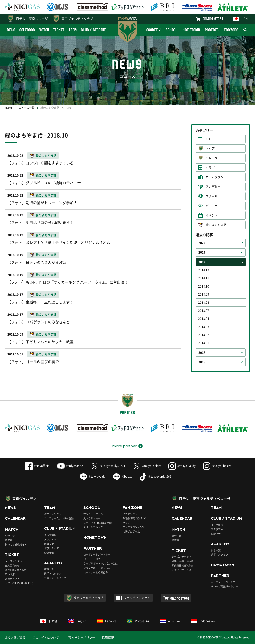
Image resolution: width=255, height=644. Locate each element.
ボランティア (51, 548)
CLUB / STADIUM (94, 30)
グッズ (126, 523)
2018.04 (204, 319)
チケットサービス (181, 570)
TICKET (59, 30)
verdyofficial (38, 466)
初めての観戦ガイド (16, 545)
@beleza (122, 477)
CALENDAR (27, 30)
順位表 (9, 540)
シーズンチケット (15, 561)
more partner (124, 446)
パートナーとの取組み (96, 572)
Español (106, 621)
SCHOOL (172, 30)
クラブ (210, 168)
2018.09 (204, 294)
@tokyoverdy (93, 477)
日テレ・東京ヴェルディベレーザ (205, 499)
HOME (9, 108)
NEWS (11, 30)
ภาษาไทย (170, 621)
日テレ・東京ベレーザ (32, 19)
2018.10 (204, 286)
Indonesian (203, 621)
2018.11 (204, 278)
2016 (202, 362)
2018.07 (204, 311)
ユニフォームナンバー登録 (59, 518)
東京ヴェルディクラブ (77, 19)
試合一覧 (10, 536)
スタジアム (50, 539)
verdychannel (70, 466)
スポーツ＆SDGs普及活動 (97, 523)
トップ (210, 148)
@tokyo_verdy (182, 466)
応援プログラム (131, 532)
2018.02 (204, 335)
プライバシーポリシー (80, 638)
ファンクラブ (130, 514)
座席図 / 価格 (12, 565)
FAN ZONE (231, 30)
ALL (208, 139)
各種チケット (12, 579)
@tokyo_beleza (147, 466)
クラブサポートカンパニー (98, 568)
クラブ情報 (50, 535)
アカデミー (213, 187)
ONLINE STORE (213, 19)
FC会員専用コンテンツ (135, 518)
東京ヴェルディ (24, 499)
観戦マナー (50, 544)
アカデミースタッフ (55, 578)
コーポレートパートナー (97, 555)
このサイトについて (46, 638)
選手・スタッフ (53, 514)
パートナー (213, 206)
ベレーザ (212, 158)
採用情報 (108, 638)
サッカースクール (93, 514)
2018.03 (204, 327)
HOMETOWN (191, 30)
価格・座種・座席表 (183, 561)
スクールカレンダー (94, 527)
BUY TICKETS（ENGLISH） (20, 583)
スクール (212, 196)
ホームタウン (215, 177)
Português (138, 621)
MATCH (44, 30)
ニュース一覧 (26, 108)
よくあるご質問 (15, 638)
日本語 (49, 621)
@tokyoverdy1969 (155, 477)
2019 (202, 252)
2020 (202, 243)
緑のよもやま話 (216, 225)
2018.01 (204, 343)
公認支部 (49, 553)
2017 (202, 353)
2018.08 (204, 302)
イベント (212, 215)
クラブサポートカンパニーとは (101, 563)
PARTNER (212, 30)
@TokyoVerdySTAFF (108, 466)
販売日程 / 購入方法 (16, 570)
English (77, 621)
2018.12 (204, 270)
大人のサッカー (92, 518)
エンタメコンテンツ (134, 527)
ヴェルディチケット (137, 598)
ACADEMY (153, 30)
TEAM (73, 30)
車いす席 (10, 574)
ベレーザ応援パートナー (224, 586)
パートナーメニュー (94, 559)
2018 (202, 262)
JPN (241, 19)
